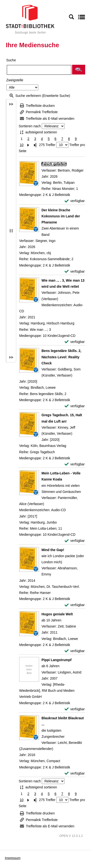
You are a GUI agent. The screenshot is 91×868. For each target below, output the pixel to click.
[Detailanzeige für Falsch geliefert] (54, 164)
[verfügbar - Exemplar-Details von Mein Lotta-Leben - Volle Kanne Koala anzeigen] (75, 541)
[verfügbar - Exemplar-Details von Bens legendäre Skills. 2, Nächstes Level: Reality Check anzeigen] (75, 406)
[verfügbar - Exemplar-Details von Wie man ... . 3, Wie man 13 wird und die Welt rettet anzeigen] (75, 342)
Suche (11, 60)
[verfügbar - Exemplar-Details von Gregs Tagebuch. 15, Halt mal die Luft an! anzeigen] (75, 464)
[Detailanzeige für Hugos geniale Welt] (57, 614)
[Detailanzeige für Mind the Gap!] (53, 550)
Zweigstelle (15, 80)
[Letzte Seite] (35, 145)
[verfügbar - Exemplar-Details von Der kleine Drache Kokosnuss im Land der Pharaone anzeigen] (75, 272)
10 (22, 145)
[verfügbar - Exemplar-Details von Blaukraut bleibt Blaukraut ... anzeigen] (75, 773)
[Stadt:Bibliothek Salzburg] (30, 19)
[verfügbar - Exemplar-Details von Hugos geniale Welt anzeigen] (75, 651)
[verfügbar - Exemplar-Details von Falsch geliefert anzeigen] (75, 201)
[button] (79, 70)
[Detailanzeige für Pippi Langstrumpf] (57, 660)
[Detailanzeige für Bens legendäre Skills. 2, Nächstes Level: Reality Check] (61, 357)
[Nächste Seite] (28, 145)
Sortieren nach (30, 126)
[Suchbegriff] (39, 70)
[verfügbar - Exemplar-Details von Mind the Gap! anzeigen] (75, 605)
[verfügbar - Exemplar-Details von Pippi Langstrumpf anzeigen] (75, 709)
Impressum (13, 858)
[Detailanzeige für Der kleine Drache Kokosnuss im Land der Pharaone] (61, 216)
